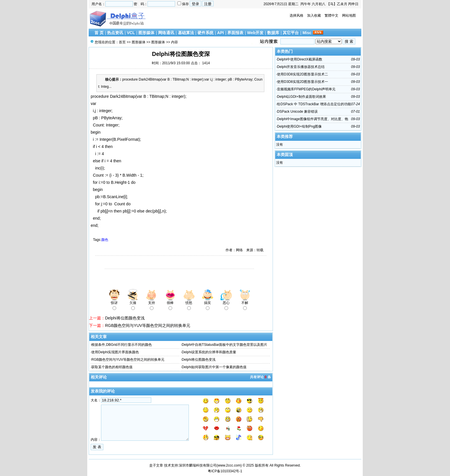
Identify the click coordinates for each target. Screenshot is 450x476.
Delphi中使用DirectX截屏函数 (299, 59)
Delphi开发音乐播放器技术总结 (301, 67)
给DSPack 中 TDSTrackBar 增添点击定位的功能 (314, 104)
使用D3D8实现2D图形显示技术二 (302, 74)
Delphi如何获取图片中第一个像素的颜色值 (214, 367)
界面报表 (235, 33)
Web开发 (255, 33)
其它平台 (291, 33)
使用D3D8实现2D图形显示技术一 (302, 82)
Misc (307, 33)
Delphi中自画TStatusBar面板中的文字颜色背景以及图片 (224, 345)
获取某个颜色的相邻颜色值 (112, 367)
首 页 (99, 33)
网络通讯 (166, 33)
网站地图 (349, 15)
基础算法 (186, 33)
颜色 (105, 240)
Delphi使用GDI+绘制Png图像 (299, 126)
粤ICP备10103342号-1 (225, 471)
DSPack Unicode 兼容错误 (297, 112)
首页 (122, 42)
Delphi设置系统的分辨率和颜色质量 (209, 352)
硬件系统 (205, 33)
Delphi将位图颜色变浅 (125, 318)
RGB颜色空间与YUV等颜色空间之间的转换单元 (148, 325)
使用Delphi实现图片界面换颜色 (115, 352)
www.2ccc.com (229, 465)
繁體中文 (331, 15)
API (221, 33)
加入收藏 (314, 15)
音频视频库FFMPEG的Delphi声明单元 (306, 89)
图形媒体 (146, 33)
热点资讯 (115, 33)
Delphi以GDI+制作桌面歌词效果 (301, 97)
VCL (131, 33)
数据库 (273, 33)
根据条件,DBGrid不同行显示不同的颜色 (122, 345)
